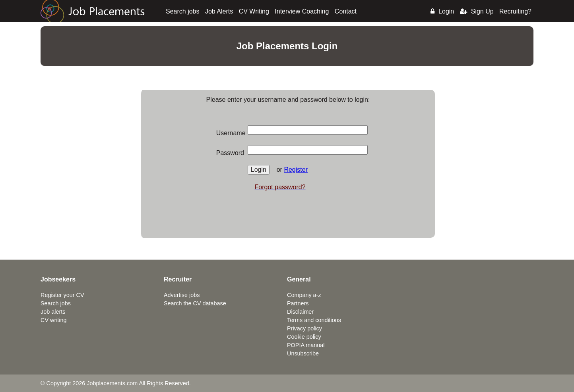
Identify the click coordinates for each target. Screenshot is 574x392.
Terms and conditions (314, 320)
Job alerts (53, 312)
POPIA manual (306, 345)
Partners (298, 303)
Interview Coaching (302, 11)
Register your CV (62, 295)
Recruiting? (515, 11)
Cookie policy (304, 337)
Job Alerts (219, 11)
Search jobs (183, 11)
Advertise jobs (182, 295)
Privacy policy (304, 328)
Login (442, 11)
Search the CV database (195, 303)
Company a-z (304, 295)
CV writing (54, 320)
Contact (346, 11)
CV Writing (254, 11)
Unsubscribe (303, 353)
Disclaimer (300, 312)
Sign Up (477, 11)
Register (296, 170)
